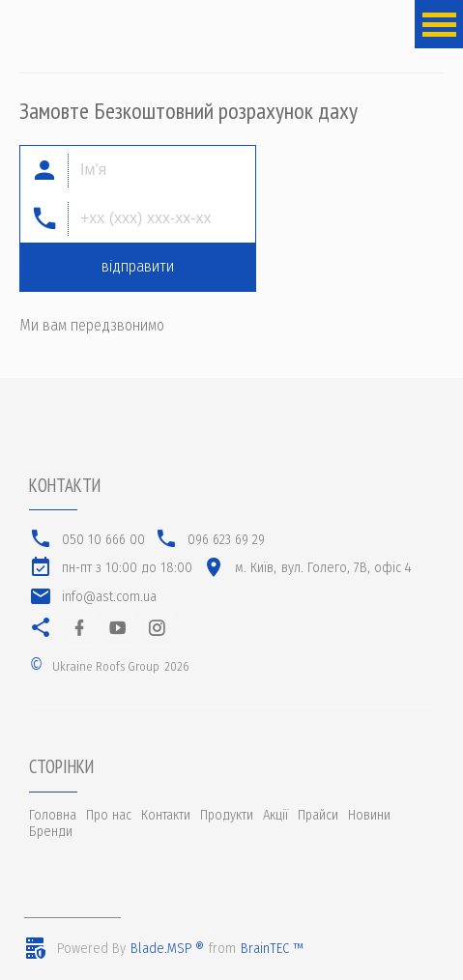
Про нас (109, 815)
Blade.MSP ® (167, 949)
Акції (275, 815)
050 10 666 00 (103, 540)
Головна (53, 815)
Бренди (51, 832)
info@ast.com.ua (109, 597)
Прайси (318, 815)
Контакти (166, 815)
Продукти (227, 815)
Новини (369, 815)
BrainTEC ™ (272, 949)
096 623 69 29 (226, 540)
